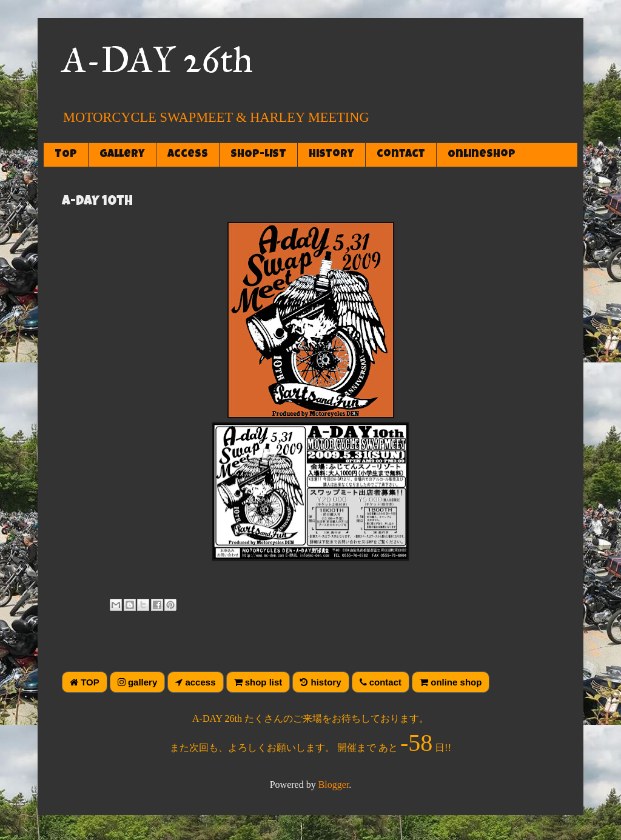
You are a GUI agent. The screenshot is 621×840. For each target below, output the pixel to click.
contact (401, 155)
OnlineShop (482, 155)
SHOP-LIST (258, 155)
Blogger (334, 785)
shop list (258, 682)
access (188, 155)
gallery (122, 155)
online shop (451, 682)
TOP (66, 155)
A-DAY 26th (157, 60)
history (331, 155)
